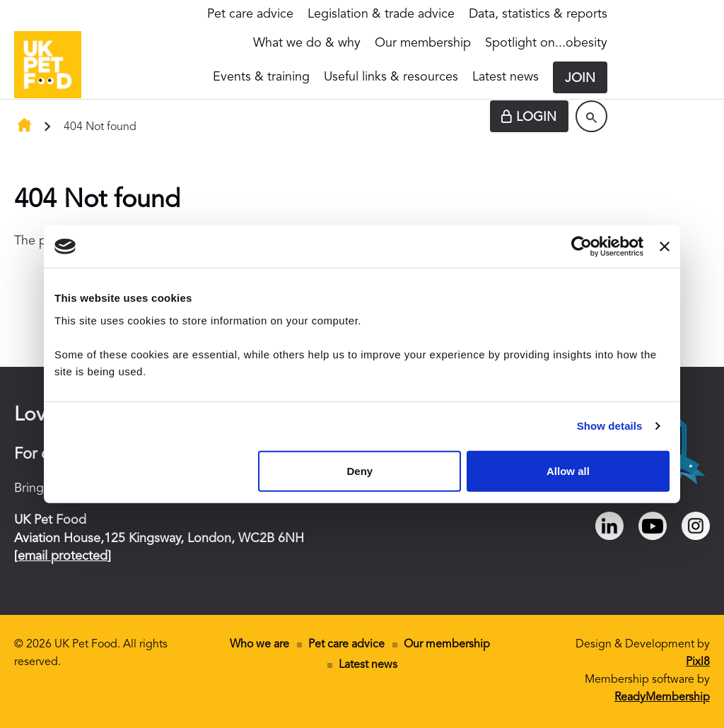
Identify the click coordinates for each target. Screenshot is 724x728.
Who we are (259, 645)
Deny (360, 470)
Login (536, 117)
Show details (610, 426)
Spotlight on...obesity (546, 43)
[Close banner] (665, 247)
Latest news (506, 77)
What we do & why (307, 43)
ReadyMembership (662, 698)
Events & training (261, 77)
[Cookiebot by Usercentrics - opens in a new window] (582, 247)
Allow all (568, 470)
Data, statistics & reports (538, 14)
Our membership (423, 43)
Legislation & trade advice (381, 14)
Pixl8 (698, 662)
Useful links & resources (391, 77)
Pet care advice (250, 14)
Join (580, 78)
